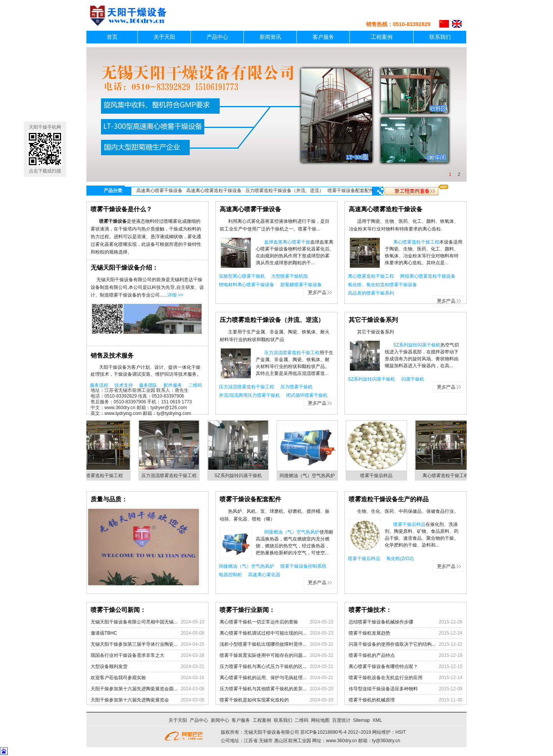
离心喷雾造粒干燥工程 (416, 242)
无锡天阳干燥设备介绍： (124, 268)
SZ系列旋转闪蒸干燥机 (417, 345)
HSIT (401, 732)
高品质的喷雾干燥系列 (371, 293)
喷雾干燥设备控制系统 (303, 566)
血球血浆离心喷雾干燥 (287, 242)
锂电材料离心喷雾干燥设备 (247, 285)
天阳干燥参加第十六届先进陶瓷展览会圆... (147, 689)
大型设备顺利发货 (147, 666)
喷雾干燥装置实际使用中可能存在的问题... (276, 655)
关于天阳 (164, 37)
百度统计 (341, 720)
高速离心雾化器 (264, 575)
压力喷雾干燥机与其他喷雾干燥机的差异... (276, 689)
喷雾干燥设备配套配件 (351, 191)
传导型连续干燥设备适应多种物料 (406, 689)
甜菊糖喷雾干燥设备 (301, 285)
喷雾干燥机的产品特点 (406, 655)
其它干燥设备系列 (373, 320)
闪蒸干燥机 (413, 379)
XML (377, 720)
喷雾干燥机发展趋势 (406, 633)
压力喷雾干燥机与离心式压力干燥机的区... (276, 666)
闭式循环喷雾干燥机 (307, 395)
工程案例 (382, 37)
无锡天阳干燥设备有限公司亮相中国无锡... (147, 622)
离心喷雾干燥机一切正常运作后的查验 (276, 622)
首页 (112, 37)
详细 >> (175, 295)
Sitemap (361, 720)
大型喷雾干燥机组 (290, 276)
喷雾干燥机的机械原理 (406, 700)
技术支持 (124, 385)
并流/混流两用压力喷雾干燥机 (249, 395)
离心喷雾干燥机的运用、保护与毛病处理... (276, 678)
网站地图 (320, 720)
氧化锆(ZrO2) (400, 559)
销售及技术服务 (112, 356)
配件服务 (173, 385)
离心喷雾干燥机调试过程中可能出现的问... (276, 633)
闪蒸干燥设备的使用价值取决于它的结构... (406, 644)
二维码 (195, 385)
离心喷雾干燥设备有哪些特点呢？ (406, 666)
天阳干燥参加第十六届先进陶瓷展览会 (147, 700)
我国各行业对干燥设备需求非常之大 (147, 655)
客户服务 (323, 37)
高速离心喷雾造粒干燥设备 (214, 191)
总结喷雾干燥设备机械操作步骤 (406, 622)
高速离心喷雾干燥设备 (159, 191)
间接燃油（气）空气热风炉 (310, 476)
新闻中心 (220, 720)
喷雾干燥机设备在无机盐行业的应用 (406, 678)
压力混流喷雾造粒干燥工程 (292, 353)
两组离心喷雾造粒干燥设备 (428, 276)
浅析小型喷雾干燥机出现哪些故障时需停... (276, 644)
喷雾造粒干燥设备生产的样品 (389, 499)
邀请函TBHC (147, 633)
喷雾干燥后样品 (379, 476)
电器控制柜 (230, 575)
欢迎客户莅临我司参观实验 (147, 678)
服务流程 (99, 385)
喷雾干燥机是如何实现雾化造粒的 (276, 700)
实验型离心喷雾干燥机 (242, 276)
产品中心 (217, 37)
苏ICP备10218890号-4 (323, 732)
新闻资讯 (270, 37)
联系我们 (440, 37)
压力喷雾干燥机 (296, 387)
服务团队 (148, 385)
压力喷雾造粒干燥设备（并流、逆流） (285, 191)
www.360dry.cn (341, 741)
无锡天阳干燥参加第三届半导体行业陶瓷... (147, 644)
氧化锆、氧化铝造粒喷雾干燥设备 (382, 285)
